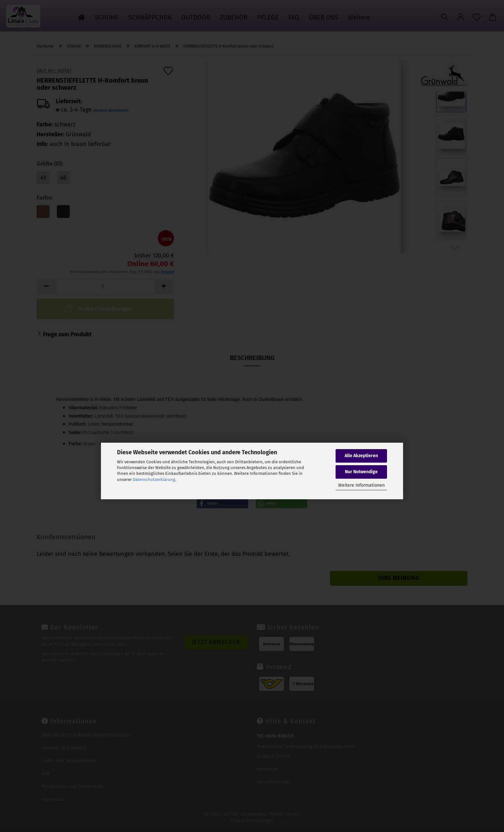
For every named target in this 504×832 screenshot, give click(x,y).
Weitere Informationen (361, 485)
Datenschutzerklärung (154, 479)
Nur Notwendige (361, 472)
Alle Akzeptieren (361, 456)
